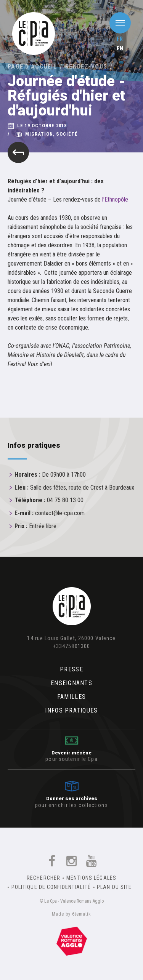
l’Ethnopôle (115, 199)
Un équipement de (72, 941)
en (120, 48)
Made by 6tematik (71, 914)
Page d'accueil (32, 66)
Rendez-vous (86, 66)
